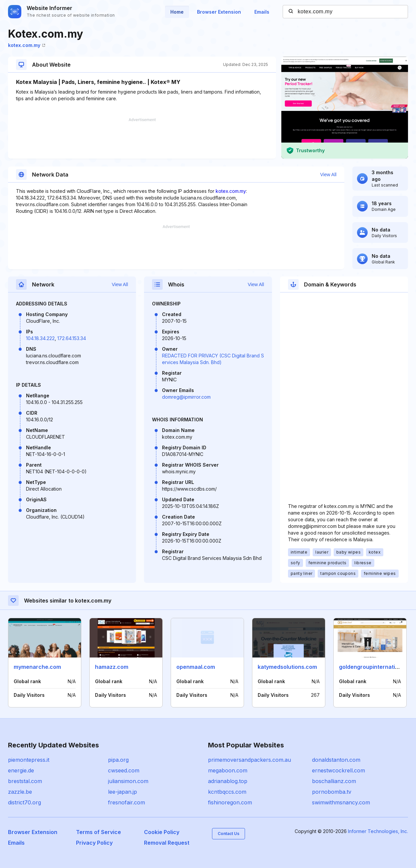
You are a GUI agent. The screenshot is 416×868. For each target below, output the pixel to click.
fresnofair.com (126, 802)
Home (177, 12)
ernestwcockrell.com (338, 770)
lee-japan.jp (122, 792)
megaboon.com (228, 770)
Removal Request (167, 843)
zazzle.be (20, 792)
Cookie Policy (162, 832)
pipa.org (118, 760)
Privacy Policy (94, 843)
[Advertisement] (142, 138)
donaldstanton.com (336, 760)
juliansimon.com (128, 781)
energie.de (21, 770)
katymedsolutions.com (287, 667)
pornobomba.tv (332, 792)
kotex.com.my (27, 45)
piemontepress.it (29, 760)
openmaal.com (196, 667)
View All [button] (328, 175)
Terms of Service (98, 832)
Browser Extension (219, 12)
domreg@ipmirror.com (186, 397)
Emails (262, 12)
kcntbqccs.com (227, 792)
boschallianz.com (334, 781)
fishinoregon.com (230, 802)
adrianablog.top (228, 781)
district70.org (24, 802)
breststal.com (25, 781)
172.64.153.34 (72, 338)
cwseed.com (124, 770)
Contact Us (228, 834)
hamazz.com (112, 667)
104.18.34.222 (40, 338)
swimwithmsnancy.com (341, 802)
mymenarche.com (37, 667)
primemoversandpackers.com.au (249, 760)
